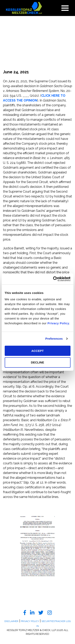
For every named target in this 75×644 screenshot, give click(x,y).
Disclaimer (11, 621)
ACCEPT (38, 351)
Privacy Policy (58, 323)
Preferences (54, 339)
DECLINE (38, 362)
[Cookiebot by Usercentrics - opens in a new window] (53, 279)
